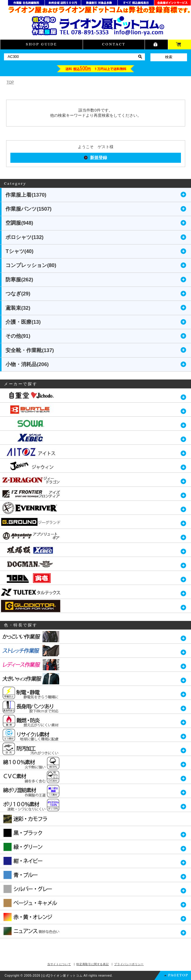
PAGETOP (178, 975)
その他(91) (18, 336)
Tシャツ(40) (19, 251)
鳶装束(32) (18, 308)
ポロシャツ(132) (24, 237)
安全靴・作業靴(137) (30, 350)
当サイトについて (59, 964)
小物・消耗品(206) (27, 364)
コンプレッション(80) (31, 265)
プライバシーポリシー (129, 964)
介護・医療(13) (23, 322)
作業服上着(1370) (26, 195)
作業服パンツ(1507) (29, 209)
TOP (10, 82)
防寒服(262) (19, 280)
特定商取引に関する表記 (92, 964)
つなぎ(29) (18, 294)
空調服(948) (19, 223)
